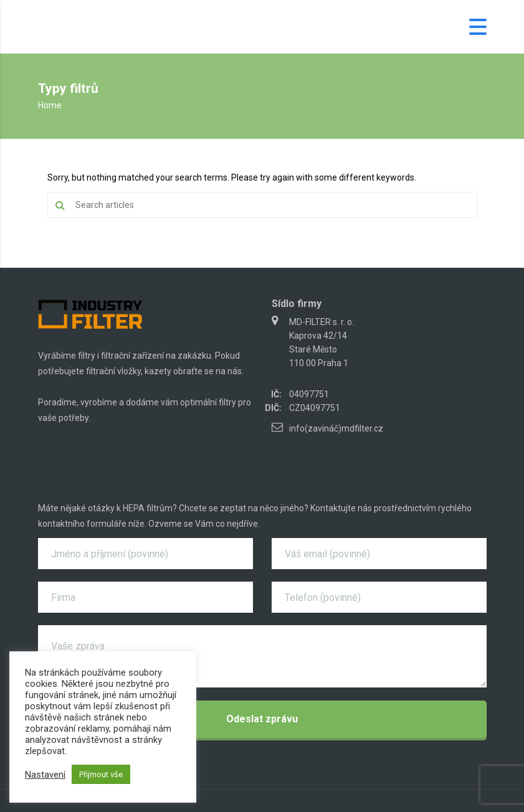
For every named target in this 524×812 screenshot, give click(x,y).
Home (50, 105)
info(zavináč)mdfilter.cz (336, 428)
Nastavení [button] (45, 775)
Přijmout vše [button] (101, 774)
